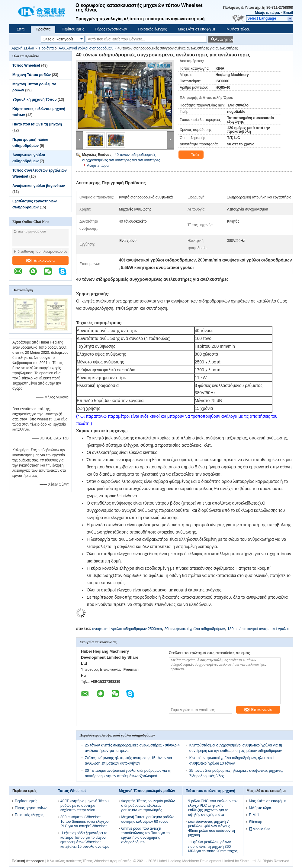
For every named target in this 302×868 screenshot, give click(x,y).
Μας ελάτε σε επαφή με (197, 29)
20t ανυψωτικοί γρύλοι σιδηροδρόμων (194, 629)
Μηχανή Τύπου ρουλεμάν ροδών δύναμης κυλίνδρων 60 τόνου (148, 819)
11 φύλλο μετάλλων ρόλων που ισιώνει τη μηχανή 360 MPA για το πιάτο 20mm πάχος (213, 847)
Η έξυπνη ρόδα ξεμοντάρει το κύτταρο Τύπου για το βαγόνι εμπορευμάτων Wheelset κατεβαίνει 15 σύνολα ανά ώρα (85, 840)
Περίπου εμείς (73, 29)
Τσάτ (192, 155)
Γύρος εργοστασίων (111, 29)
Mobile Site (260, 829)
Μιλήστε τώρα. (267, 13)
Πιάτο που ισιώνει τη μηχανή (37, 124)
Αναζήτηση (224, 39)
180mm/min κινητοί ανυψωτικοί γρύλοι (258, 629)
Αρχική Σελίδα (23, 48)
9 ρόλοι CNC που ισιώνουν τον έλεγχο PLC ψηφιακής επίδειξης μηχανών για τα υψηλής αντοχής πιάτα (213, 808)
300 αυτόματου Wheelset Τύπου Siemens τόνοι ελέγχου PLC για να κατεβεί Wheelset (85, 822)
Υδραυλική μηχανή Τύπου (34, 100)
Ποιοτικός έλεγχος (152, 29)
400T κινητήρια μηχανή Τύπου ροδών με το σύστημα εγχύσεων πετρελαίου (84, 806)
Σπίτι (21, 29)
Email (288, 13)
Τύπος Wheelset (26, 65)
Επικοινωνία (41, 260)
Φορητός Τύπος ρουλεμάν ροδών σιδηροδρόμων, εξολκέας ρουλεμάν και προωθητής (148, 806)
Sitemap (255, 822)
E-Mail (254, 815)
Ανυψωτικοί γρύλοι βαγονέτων (39, 186)
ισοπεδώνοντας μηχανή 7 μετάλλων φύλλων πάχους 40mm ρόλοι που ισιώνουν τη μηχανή (212, 828)
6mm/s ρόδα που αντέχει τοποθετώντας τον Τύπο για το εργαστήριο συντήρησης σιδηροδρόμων (146, 835)
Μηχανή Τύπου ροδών (32, 75)
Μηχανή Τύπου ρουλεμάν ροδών (147, 791)
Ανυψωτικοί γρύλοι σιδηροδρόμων (86, 48)
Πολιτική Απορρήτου (28, 861)
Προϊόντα (43, 29)
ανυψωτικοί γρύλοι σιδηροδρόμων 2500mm (127, 629)
